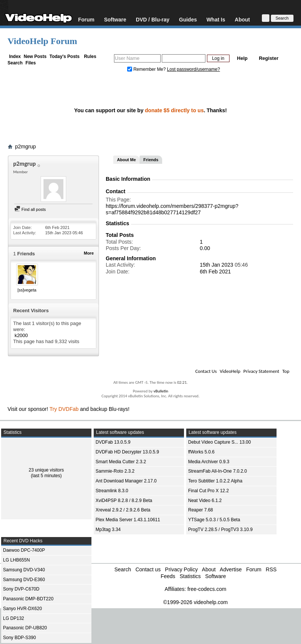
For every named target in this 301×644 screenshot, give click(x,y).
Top (286, 371)
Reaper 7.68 (201, 510)
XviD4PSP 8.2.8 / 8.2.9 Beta (124, 501)
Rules (90, 56)
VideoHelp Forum (42, 41)
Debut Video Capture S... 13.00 (220, 442)
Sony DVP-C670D (21, 589)
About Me (126, 160)
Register (269, 58)
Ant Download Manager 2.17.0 (126, 481)
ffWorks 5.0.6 (201, 452)
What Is (216, 19)
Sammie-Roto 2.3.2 (115, 471)
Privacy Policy (182, 569)
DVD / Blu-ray (153, 19)
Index (15, 56)
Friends (151, 160)
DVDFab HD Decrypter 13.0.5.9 (127, 452)
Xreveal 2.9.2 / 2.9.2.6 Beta (123, 510)
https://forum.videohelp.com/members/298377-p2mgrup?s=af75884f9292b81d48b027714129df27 (172, 209)
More (89, 253)
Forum (86, 19)
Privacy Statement (261, 371)
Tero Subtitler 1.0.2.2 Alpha (215, 481)
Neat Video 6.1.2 (205, 501)
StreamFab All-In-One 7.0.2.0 (217, 471)
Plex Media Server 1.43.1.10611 (128, 520)
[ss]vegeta (27, 290)
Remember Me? (147, 69)
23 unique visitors (46, 470)
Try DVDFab (64, 409)
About (242, 19)
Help (242, 58)
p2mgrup (25, 147)
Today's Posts (64, 56)
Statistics (190, 576)
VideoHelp (230, 371)
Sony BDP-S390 (19, 638)
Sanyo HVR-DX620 (22, 609)
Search (15, 63)
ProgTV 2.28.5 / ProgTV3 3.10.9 (220, 530)
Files (31, 63)
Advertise (231, 569)
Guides (188, 19)
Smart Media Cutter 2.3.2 (121, 462)
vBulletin (161, 391)
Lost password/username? (194, 69)
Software (115, 19)
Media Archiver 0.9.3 (209, 462)
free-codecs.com (207, 589)
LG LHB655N (16, 560)
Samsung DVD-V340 (24, 570)
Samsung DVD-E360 (24, 580)
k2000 (21, 335)
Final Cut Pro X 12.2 (208, 491)
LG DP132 (14, 618)
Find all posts (30, 209)
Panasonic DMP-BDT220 (28, 599)
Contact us (148, 569)
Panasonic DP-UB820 (25, 628)
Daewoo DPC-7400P (24, 550)
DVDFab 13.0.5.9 (113, 442)
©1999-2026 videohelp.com (195, 602)
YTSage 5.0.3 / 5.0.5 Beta (214, 520)
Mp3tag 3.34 (108, 530)
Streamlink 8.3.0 (112, 491)
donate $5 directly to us (174, 110)
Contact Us (206, 371)
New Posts (35, 56)
